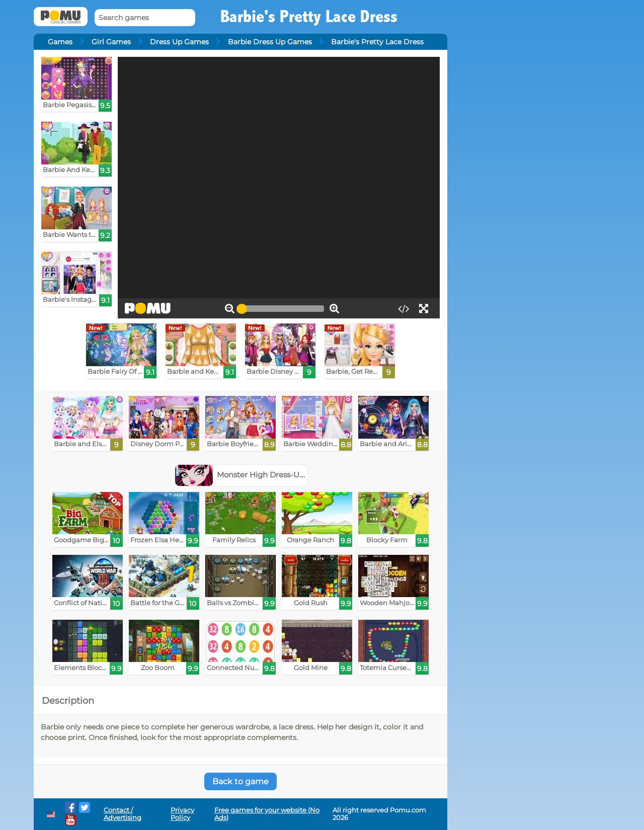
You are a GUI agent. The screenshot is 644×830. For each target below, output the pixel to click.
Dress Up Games (179, 42)
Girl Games (111, 42)
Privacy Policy (182, 814)
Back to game (240, 781)
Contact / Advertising (123, 814)
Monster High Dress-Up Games (254, 475)
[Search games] (145, 18)
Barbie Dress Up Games (270, 42)
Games (60, 42)
